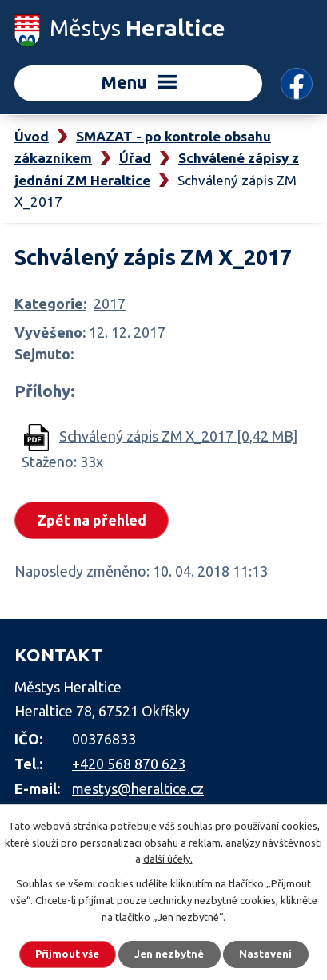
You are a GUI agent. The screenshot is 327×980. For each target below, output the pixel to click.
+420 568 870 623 (129, 764)
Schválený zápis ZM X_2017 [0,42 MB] (178, 436)
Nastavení (265, 954)
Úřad (135, 158)
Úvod (32, 136)
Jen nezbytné (169, 954)
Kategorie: (50, 304)
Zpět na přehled (92, 520)
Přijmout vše (67, 954)
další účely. (168, 859)
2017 (110, 304)
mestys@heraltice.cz (138, 788)
